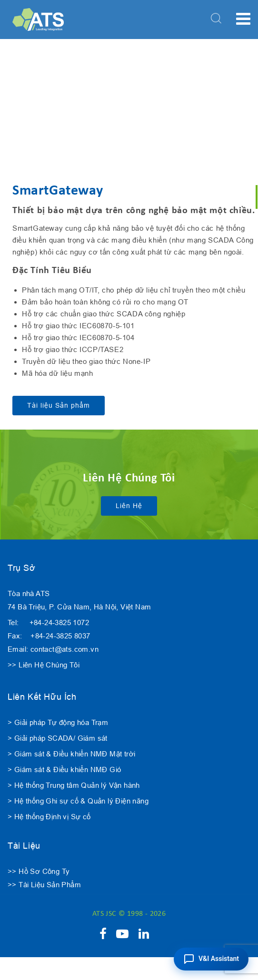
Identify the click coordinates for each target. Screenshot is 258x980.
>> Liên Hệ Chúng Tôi (44, 665)
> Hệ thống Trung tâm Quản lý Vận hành (74, 785)
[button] (211, 959)
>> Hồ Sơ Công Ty (39, 871)
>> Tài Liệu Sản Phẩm (44, 885)
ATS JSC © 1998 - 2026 (129, 914)
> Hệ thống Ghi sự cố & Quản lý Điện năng (78, 801)
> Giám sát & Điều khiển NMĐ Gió (64, 769)
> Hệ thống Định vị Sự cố (49, 817)
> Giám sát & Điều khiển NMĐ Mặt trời (71, 754)
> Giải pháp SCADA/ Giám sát (58, 738)
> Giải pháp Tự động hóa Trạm (58, 722)
